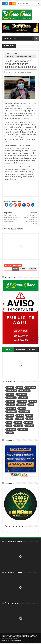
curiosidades (12, 391)
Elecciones (22, 401)
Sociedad (29, 422)
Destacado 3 (12, 398)
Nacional (10, 415)
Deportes (10, 394)
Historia (22, 408)
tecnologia (19, 426)
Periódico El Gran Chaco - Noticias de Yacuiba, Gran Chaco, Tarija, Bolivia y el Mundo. (20, 636)
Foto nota (11, 405)
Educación (11, 401)
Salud (9, 422)
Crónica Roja (31, 387)
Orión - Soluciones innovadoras (12, 640)
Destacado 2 (22, 394)
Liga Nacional (25, 412)
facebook (32, 269)
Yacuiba (14, 54)
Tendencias (11, 429)
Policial (30, 415)
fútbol (31, 405)
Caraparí (10, 387)
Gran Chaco (11, 408)
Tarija (9, 426)
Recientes (23, 72)
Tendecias (30, 426)
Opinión (20, 415)
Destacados (24, 398)
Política (10, 419)
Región (30, 419)
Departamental (25, 391)
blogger (23, 269)
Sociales (19, 422)
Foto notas (22, 405)
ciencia (20, 387)
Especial (33, 401)
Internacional (12, 412)
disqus (15, 269)
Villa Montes (23, 429)
